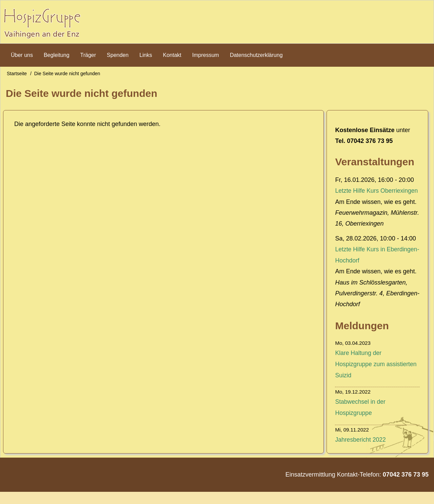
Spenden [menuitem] (118, 57)
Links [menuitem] (146, 57)
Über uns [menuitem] (22, 57)
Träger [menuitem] (88, 57)
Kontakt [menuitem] (172, 57)
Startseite (17, 76)
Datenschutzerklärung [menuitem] (256, 57)
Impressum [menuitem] (206, 57)
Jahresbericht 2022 (361, 452)
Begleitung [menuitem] (57, 57)
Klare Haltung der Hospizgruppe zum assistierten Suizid (377, 377)
